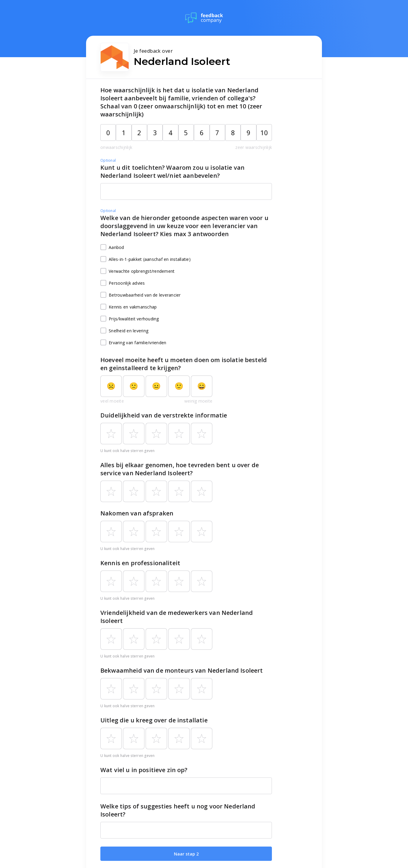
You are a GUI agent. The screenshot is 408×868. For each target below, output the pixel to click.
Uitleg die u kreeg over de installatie (154, 720)
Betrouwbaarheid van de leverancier (141, 295)
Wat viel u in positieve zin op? (144, 770)
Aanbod (112, 247)
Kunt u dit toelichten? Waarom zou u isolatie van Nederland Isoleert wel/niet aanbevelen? (172, 172)
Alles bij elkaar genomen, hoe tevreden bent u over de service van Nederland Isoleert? (180, 469)
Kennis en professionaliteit (140, 563)
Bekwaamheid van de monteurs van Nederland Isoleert (182, 670)
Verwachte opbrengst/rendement (137, 271)
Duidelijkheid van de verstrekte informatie (164, 415)
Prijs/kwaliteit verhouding (130, 319)
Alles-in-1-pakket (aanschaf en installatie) (145, 259)
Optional (108, 160)
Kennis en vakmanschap (129, 307)
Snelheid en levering (124, 331)
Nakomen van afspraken (137, 513)
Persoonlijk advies (123, 283)
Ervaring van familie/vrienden (133, 343)
